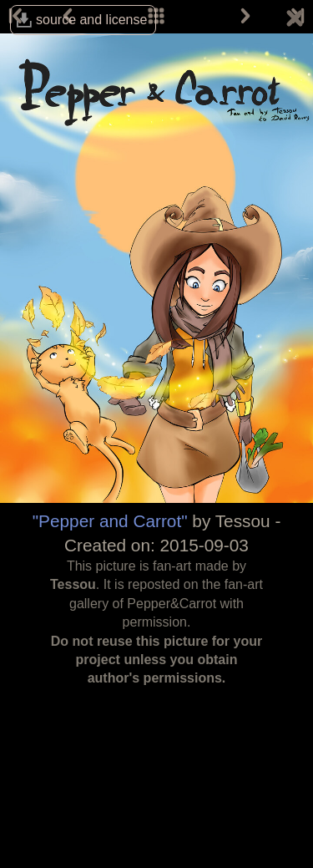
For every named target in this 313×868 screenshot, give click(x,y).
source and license (91, 20)
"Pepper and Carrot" (110, 521)
